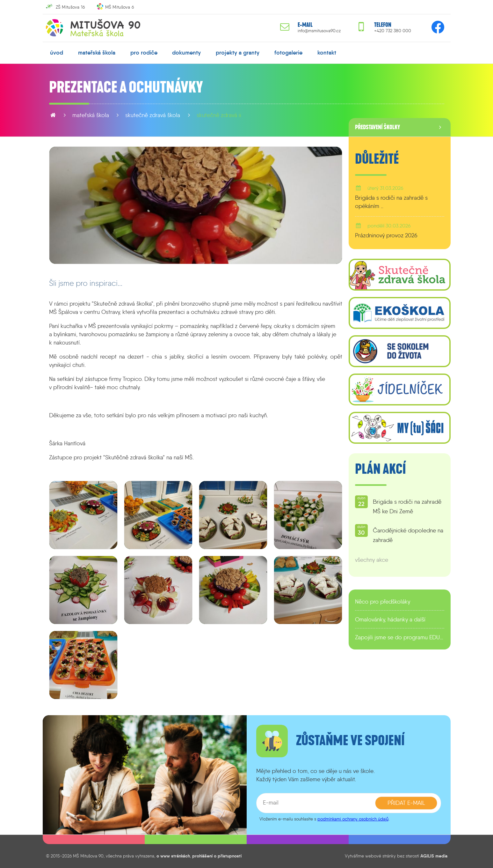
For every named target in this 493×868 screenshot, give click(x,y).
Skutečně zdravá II (219, 115)
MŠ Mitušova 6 (120, 7)
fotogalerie (288, 53)
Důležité (377, 159)
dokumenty (186, 53)
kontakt (327, 53)
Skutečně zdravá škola (153, 115)
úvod (57, 53)
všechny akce (372, 560)
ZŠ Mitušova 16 (70, 7)
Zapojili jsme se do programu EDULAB (400, 637)
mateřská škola (97, 53)
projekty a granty (238, 53)
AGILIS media (434, 856)
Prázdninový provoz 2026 (386, 235)
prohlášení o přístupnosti (217, 856)
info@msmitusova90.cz (319, 31)
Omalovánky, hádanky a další (390, 619)
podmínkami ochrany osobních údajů (353, 819)
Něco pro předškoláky (383, 602)
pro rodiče (144, 53)
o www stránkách (173, 856)
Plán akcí (381, 469)
